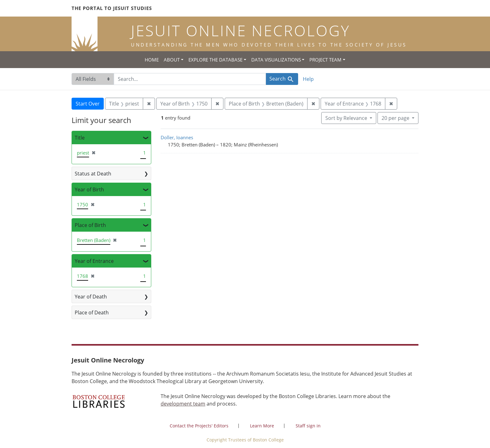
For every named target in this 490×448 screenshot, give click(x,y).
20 (396, 118)
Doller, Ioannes (177, 137)
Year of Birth (89, 190)
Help (308, 79)
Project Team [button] (325, 60)
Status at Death (93, 174)
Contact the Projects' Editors (199, 426)
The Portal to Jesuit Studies (112, 8)
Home (152, 60)
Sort (347, 118)
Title (80, 138)
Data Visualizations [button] (276, 60)
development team (183, 404)
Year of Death (91, 297)
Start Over (88, 104)
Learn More (262, 426)
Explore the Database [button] (215, 60)
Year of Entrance (94, 261)
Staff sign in (308, 426)
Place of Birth (90, 225)
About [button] (172, 60)
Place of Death (92, 313)
